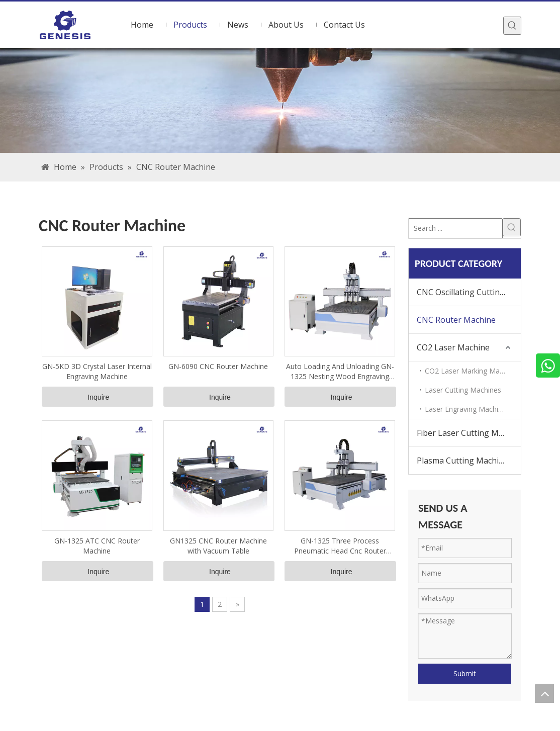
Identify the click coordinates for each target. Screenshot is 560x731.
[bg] (280, 100)
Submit (465, 673)
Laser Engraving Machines (467, 409)
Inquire (98, 397)
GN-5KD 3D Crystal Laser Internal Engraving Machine (97, 371)
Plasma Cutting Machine (462, 461)
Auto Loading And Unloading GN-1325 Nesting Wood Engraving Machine (340, 372)
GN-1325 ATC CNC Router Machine (97, 546)
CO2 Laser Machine (453, 347)
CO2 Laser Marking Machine (471, 371)
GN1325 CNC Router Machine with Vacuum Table (218, 546)
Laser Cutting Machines (463, 390)
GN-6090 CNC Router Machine (218, 366)
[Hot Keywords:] (512, 26)
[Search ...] (456, 228)
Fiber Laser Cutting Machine (469, 433)
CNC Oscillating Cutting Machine (469, 292)
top (544, 693)
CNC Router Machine (456, 320)
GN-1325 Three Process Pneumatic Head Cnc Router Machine (340, 546)
